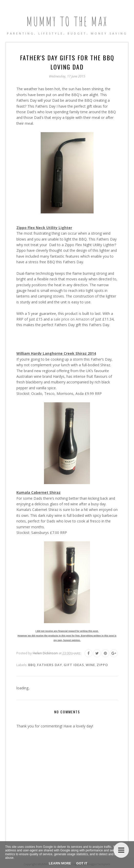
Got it (82, 863)
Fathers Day (50, 665)
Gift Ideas (74, 665)
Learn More (60, 863)
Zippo (102, 665)
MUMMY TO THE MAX (67, 21)
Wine (90, 665)
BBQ (32, 665)
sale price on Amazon (72, 319)
